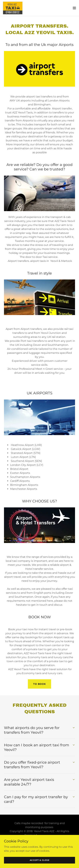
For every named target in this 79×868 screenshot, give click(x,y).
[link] (13, 8)
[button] (74, 8)
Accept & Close (40, 860)
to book (39, 684)
